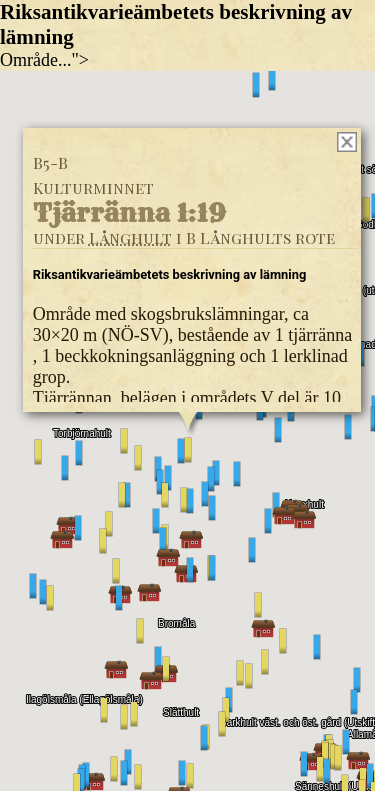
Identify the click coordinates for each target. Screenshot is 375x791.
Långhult (129, 236)
